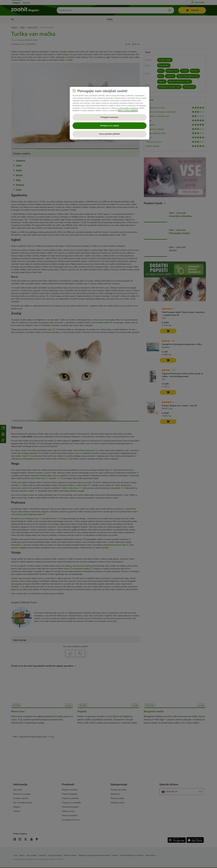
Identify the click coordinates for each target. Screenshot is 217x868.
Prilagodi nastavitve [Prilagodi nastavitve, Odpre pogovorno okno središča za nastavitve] (109, 117)
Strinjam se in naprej (109, 126)
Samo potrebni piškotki (109, 134)
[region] (110, 113)
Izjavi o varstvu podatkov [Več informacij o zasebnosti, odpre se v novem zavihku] (128, 111)
